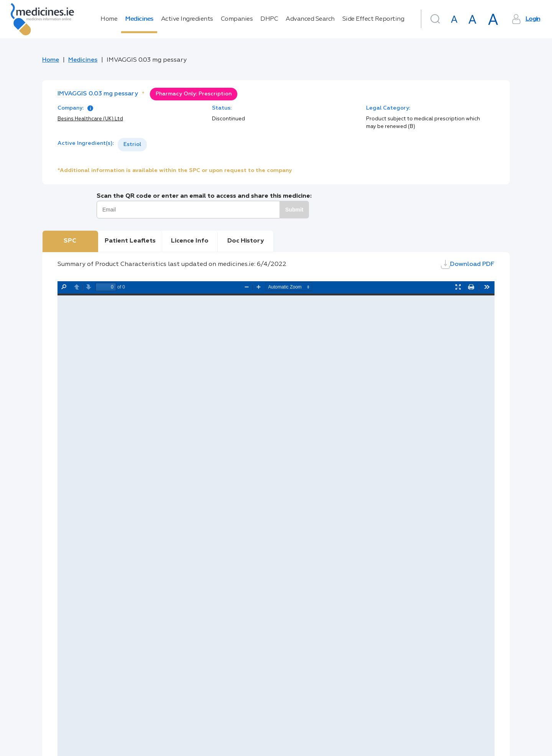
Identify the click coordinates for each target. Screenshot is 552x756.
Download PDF (468, 264)
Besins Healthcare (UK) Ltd (90, 119)
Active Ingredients (187, 19)
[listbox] (132, 145)
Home (109, 19)
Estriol (132, 144)
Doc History (246, 241)
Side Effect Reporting (373, 19)
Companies (237, 19)
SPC (70, 241)
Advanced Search (310, 19)
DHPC (269, 19)
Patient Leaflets (130, 241)
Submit (294, 210)
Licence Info (190, 241)
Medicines (139, 19)
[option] (132, 145)
